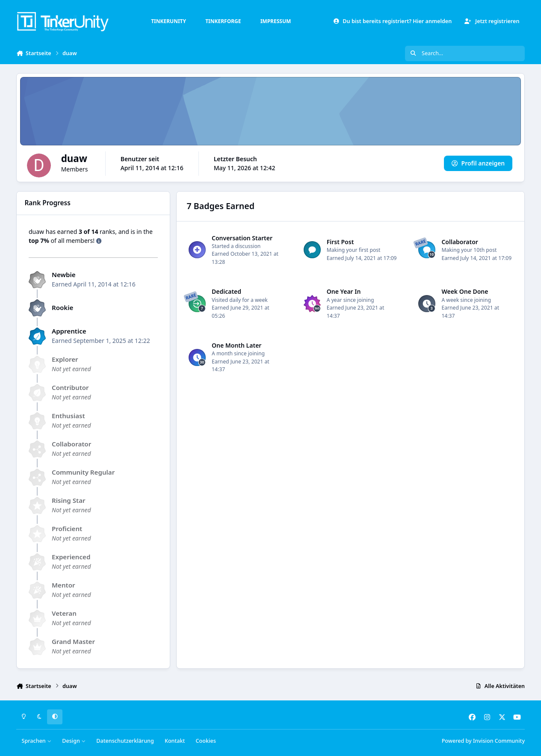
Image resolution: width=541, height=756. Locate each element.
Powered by (483, 741)
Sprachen (37, 741)
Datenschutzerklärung (125, 741)
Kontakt (175, 741)
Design (74, 741)
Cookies (206, 741)
